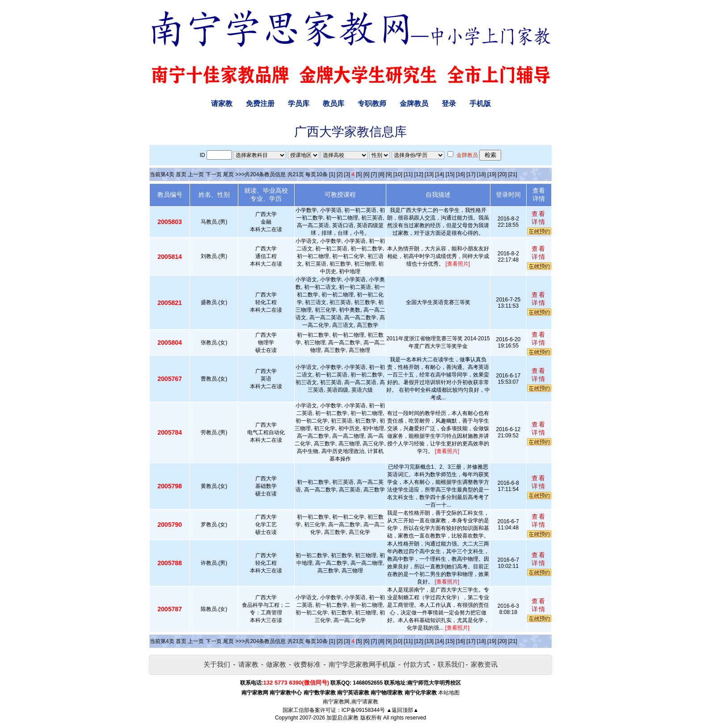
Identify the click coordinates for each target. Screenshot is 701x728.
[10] (398, 174)
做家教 (276, 664)
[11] (408, 174)
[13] (429, 174)
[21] (513, 174)
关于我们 (217, 664)
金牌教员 (414, 104)
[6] (366, 174)
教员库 (334, 104)
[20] (502, 174)
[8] (381, 174)
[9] (389, 174)
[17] (471, 174)
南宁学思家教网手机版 (362, 664)
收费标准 (307, 664)
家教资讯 (484, 664)
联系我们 (451, 664)
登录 (449, 104)
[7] (374, 174)
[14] (439, 174)
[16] (460, 174)
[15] (450, 174)
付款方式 (417, 664)
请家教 (222, 104)
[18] (481, 174)
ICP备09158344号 (363, 710)
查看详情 (539, 218)
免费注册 (260, 104)
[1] (332, 174)
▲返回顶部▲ (402, 710)
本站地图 (449, 693)
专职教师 (372, 104)
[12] (418, 174)
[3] (347, 174)
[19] (492, 174)
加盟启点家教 (342, 718)
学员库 (299, 104)
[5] (359, 174)
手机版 (480, 104)
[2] (340, 174)
